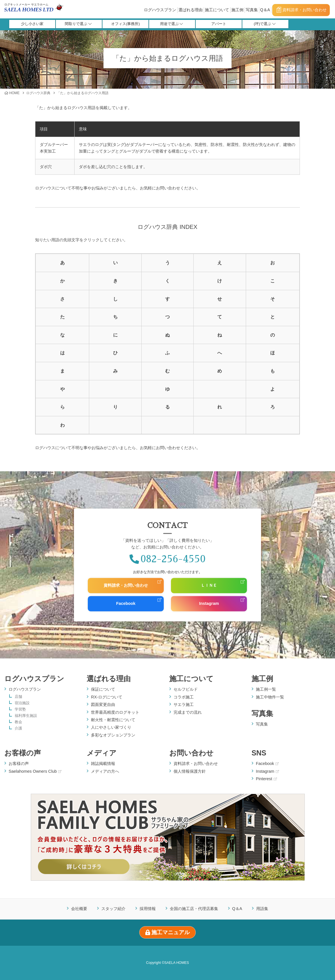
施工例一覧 (266, 689)
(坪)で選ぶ (265, 24)
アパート (219, 24)
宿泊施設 (22, 703)
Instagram (209, 603)
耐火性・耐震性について (113, 720)
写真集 (252, 10)
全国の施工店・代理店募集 (194, 909)
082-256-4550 (167, 559)
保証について (103, 689)
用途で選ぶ (172, 24)
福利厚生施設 (26, 716)
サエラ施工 (184, 704)
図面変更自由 (103, 704)
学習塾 (20, 710)
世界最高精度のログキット (115, 712)
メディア (102, 753)
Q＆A (265, 10)
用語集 (262, 909)
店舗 (18, 697)
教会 (18, 722)
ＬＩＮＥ (209, 586)
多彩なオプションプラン (113, 735)
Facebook (126, 603)
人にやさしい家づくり (111, 727)
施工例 (237, 10)
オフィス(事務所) (125, 24)
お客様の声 (23, 753)
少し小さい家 (32, 24)
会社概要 (79, 909)
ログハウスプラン (160, 10)
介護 (18, 729)
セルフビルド (186, 689)
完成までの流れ (188, 712)
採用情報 (148, 909)
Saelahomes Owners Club (35, 771)
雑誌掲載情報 (103, 764)
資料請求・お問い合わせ (301, 10)
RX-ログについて (107, 697)
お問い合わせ (191, 753)
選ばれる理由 (191, 10)
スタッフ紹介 (113, 909)
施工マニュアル (168, 932)
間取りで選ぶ (78, 24)
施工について (217, 10)
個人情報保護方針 (190, 771)
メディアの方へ (105, 771)
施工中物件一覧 (270, 697)
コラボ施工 (184, 697)
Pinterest (266, 779)
